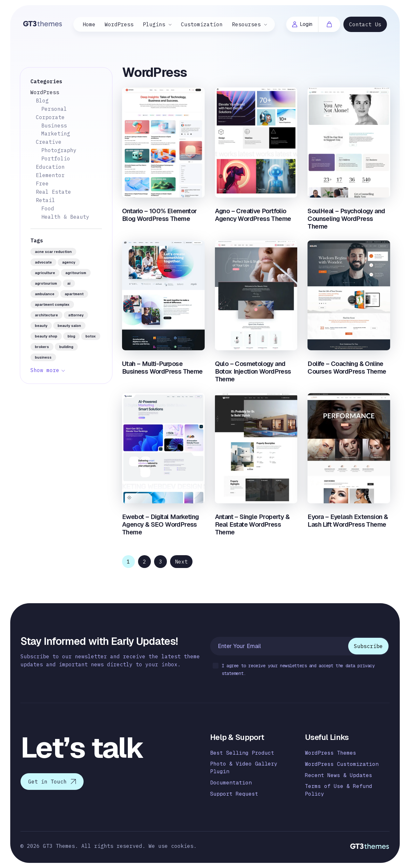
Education (50, 167)
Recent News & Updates (339, 775)
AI (69, 283)
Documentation (231, 783)
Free (42, 183)
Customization (202, 24)
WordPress (119, 24)
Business (54, 126)
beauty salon (69, 326)
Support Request (234, 794)
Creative (49, 142)
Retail (45, 200)
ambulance (45, 294)
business (43, 357)
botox (91, 336)
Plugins (154, 24)
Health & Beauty (65, 217)
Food (48, 208)
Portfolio (56, 158)
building (66, 347)
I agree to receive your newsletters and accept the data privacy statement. (294, 669)
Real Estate (53, 192)
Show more (45, 370)
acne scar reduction (53, 252)
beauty (41, 326)
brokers (42, 347)
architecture (46, 315)
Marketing (56, 134)
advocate (43, 262)
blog (71, 336)
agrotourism (46, 283)
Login (302, 24)
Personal (54, 109)
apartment (74, 294)
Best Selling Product (242, 753)
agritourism (76, 273)
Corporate (50, 117)
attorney (76, 315)
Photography (59, 150)
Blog (42, 101)
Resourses (246, 24)
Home (89, 24)
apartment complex (52, 304)
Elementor (50, 175)
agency (69, 262)
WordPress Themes (331, 753)
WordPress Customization (342, 764)
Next (181, 562)
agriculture (45, 273)
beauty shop (46, 336)
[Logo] (43, 24)
